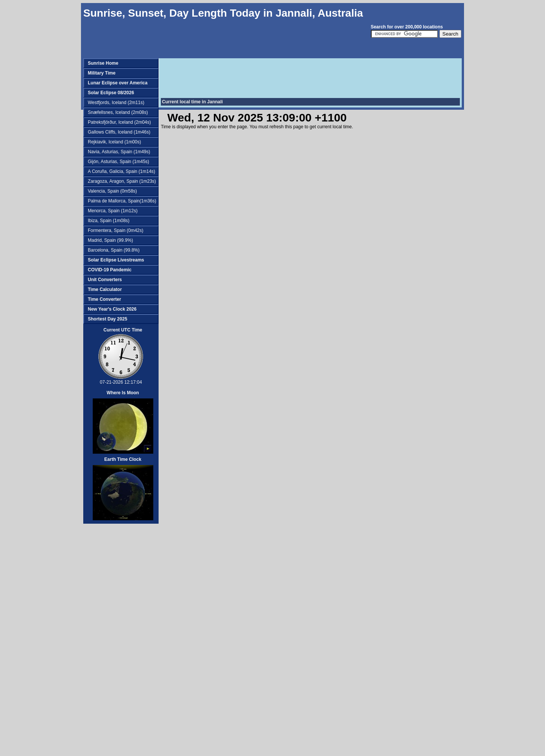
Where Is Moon (123, 393)
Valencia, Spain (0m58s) (112, 191)
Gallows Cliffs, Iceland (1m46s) (119, 132)
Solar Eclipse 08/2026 (111, 93)
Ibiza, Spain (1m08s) (109, 221)
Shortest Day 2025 (107, 319)
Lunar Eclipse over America (118, 83)
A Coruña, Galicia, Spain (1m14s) (121, 171)
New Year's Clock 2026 (112, 309)
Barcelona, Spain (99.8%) (114, 250)
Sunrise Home (103, 63)
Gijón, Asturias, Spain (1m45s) (118, 162)
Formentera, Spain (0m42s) (116, 230)
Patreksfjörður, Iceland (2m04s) (119, 122)
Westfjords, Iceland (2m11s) (116, 103)
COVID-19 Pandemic (110, 270)
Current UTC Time (123, 330)
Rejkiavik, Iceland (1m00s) (114, 142)
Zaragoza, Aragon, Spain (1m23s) (122, 181)
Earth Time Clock (123, 459)
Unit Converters (105, 280)
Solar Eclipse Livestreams (116, 260)
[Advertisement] (117, 642)
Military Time (102, 73)
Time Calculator (105, 289)
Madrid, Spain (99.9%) (110, 240)
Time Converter (104, 299)
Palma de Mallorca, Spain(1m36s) (122, 201)
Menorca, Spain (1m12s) (113, 211)
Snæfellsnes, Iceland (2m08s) (118, 112)
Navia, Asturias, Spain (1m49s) (119, 152)
